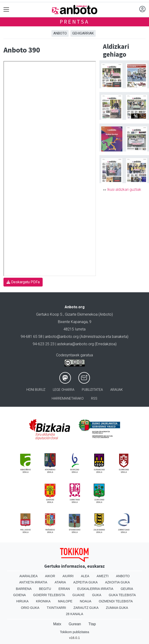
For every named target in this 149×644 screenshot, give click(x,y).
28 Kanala (74, 614)
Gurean (75, 624)
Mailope (65, 601)
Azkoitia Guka (117, 582)
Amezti (103, 576)
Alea (85, 576)
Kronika (43, 601)
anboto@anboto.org (62, 337)
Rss (94, 399)
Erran (64, 589)
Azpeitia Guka (85, 582)
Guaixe (79, 595)
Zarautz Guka (86, 608)
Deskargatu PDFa (23, 282)
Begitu (45, 589)
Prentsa (74, 22)
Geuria (127, 589)
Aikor (50, 576)
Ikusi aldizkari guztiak (124, 190)
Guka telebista (122, 595)
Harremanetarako (68, 399)
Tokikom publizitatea (74, 632)
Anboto (60, 33)
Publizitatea (92, 390)
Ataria (60, 582)
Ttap (92, 624)
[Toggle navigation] (6, 10)
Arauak (117, 390)
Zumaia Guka (117, 608)
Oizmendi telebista (116, 601)
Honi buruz (36, 390)
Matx (57, 624)
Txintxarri (56, 608)
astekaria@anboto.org (75, 344)
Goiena (19, 595)
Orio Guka (30, 608)
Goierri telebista (49, 595)
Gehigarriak (83, 33)
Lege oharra (64, 390)
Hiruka (22, 601)
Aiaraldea (29, 576)
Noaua (86, 601)
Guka (97, 595)
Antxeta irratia (33, 582)
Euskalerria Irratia (95, 589)
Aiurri (68, 576)
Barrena (24, 589)
